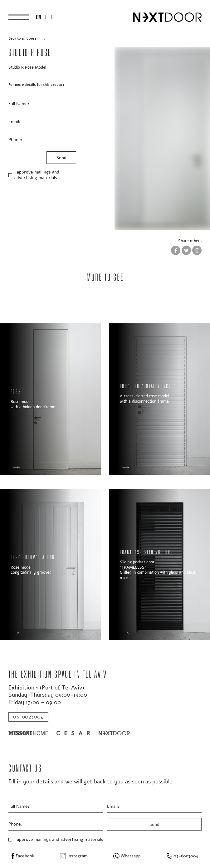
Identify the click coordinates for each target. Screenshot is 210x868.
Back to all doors (22, 39)
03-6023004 (28, 717)
